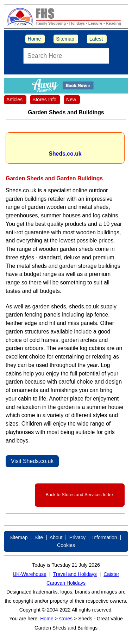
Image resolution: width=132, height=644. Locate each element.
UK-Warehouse (30, 574)
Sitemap (65, 39)
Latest (96, 39)
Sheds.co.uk (65, 154)
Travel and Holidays (75, 574)
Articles (14, 100)
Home (34, 39)
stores (66, 619)
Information (105, 537)
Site (39, 537)
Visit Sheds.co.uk (32, 461)
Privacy (77, 537)
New (71, 100)
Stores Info (44, 100)
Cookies (66, 545)
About (56, 537)
